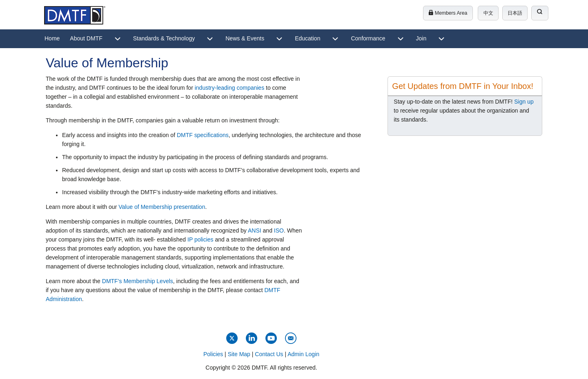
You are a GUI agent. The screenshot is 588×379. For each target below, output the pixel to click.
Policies (213, 354)
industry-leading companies (229, 88)
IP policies (200, 239)
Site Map (239, 354)
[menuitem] (52, 39)
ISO (279, 231)
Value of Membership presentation (162, 207)
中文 (488, 13)
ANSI (255, 231)
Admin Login (303, 354)
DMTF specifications (203, 135)
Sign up (524, 102)
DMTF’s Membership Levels (138, 281)
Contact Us (269, 354)
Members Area (448, 13)
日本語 (515, 13)
